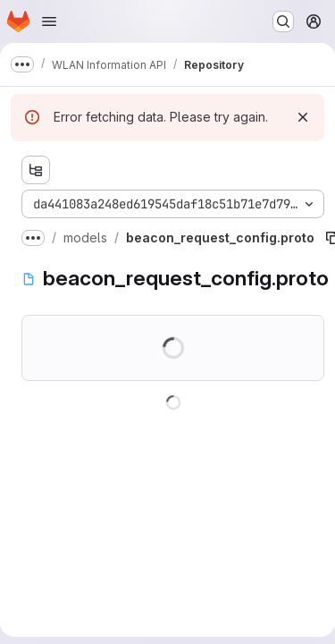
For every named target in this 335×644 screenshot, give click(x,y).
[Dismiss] (303, 117)
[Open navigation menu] (49, 21)
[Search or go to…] (283, 21)
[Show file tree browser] (36, 170)
